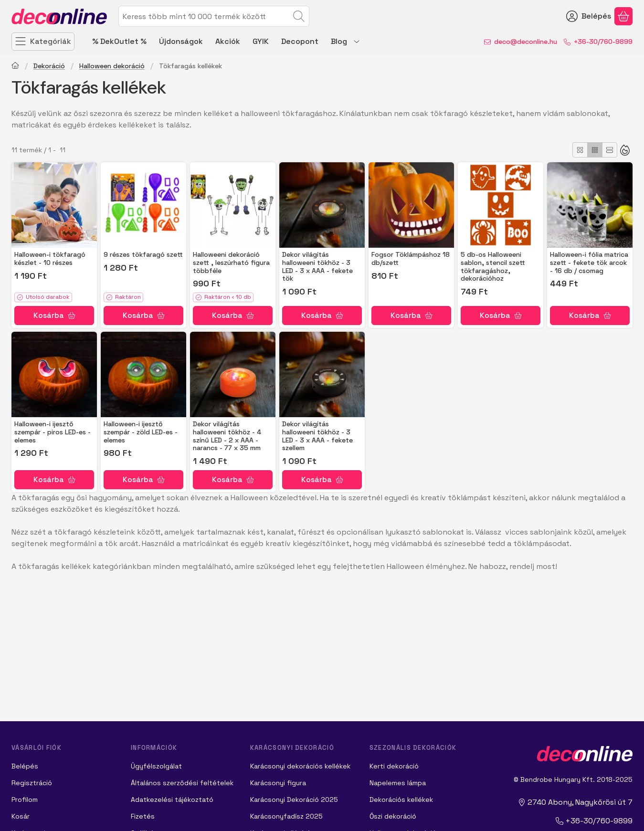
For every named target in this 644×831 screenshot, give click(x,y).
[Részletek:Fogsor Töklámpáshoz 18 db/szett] (411, 205)
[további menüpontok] (357, 42)
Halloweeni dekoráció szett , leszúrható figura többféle (231, 263)
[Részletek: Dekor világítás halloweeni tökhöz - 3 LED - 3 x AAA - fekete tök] (322, 205)
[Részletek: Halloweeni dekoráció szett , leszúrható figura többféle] (233, 205)
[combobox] (214, 16)
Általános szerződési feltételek (182, 783)
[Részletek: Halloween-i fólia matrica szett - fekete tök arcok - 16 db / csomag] (590, 205)
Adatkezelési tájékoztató (172, 799)
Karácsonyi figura (278, 783)
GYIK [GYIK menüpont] (261, 41)
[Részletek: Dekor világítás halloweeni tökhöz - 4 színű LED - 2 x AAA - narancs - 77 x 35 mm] (233, 374)
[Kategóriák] (43, 42)
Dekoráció (49, 66)
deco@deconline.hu (526, 42)
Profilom (25, 799)
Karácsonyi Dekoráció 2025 (294, 799)
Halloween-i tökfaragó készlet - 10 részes (50, 258)
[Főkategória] (15, 67)
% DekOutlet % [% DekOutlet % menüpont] (119, 41)
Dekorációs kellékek (401, 799)
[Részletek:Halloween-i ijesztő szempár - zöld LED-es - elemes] (143, 374)
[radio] (580, 150)
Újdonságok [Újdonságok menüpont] (181, 41)
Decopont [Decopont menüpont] (300, 41)
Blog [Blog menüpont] (339, 41)
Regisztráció (32, 783)
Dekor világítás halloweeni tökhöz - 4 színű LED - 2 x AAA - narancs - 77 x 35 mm (227, 436)
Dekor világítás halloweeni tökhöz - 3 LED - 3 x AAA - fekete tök (317, 266)
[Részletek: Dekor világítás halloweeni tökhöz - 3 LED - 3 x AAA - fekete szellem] (322, 374)
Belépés (25, 766)
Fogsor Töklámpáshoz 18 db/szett (411, 258)
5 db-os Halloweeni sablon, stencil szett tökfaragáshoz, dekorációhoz (493, 266)
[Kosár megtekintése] (623, 16)
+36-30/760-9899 (603, 42)
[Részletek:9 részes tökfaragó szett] (143, 205)
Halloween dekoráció (112, 66)
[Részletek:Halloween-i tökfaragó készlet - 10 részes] (54, 205)
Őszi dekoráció (393, 816)
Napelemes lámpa (398, 783)
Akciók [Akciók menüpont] (228, 41)
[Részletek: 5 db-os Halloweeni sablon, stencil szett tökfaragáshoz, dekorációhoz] (501, 205)
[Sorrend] (625, 150)
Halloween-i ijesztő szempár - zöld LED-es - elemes (141, 432)
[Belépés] (589, 16)
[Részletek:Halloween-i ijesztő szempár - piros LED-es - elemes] (54, 374)
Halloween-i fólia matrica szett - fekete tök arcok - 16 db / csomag (589, 263)
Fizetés (143, 816)
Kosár (21, 816)
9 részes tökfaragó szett (143, 254)
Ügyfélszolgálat (156, 766)
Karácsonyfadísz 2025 (286, 816)
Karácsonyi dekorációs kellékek (300, 766)
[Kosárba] (54, 316)
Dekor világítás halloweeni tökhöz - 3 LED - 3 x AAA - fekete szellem (317, 436)
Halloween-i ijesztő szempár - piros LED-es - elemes (53, 432)
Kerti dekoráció (394, 766)
